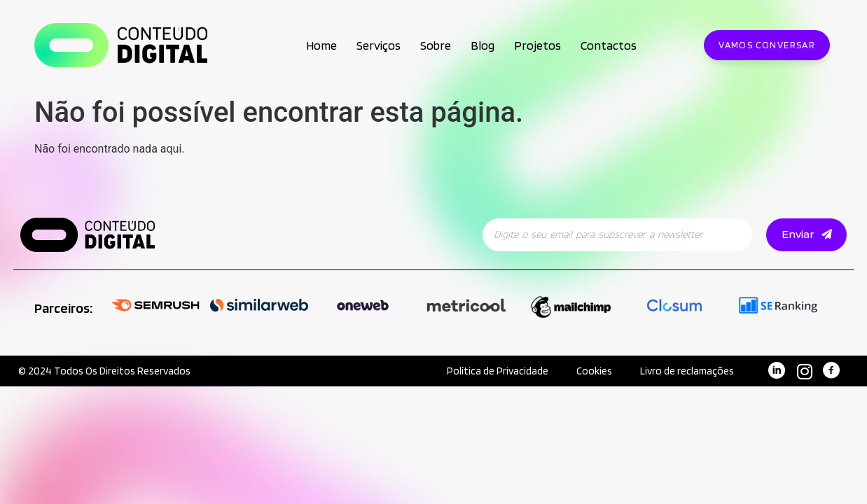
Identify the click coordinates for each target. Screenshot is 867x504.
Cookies (594, 371)
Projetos (537, 45)
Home (321, 45)
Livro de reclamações (686, 371)
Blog (483, 45)
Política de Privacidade (497, 371)
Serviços (379, 45)
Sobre (436, 45)
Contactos (609, 45)
